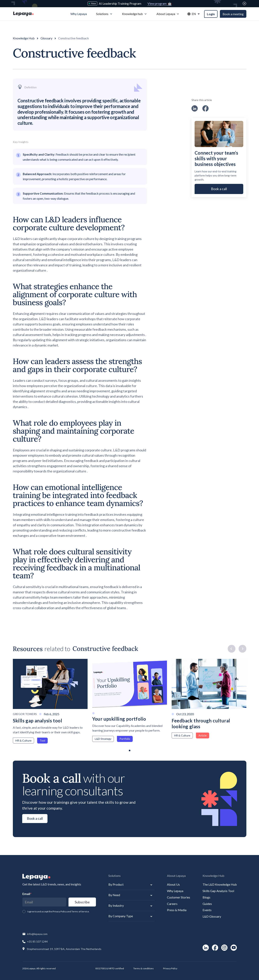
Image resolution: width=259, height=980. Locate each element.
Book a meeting (233, 14)
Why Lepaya (175, 891)
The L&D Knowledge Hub (220, 884)
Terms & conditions (144, 968)
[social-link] (195, 108)
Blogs (206, 897)
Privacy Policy (170, 968)
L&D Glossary (212, 916)
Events (207, 910)
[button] (104, 14)
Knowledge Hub (24, 38)
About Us (173, 884)
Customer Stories (179, 897)
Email (27, 894)
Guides (207, 904)
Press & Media (177, 910)
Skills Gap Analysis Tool (218, 891)
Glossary (46, 38)
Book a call (219, 189)
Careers (172, 904)
